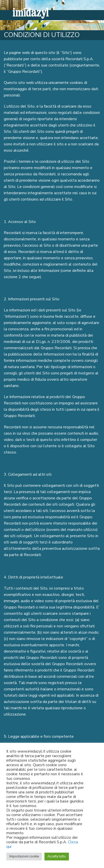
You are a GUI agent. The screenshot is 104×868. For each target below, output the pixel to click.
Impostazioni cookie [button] (24, 856)
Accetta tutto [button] (57, 856)
